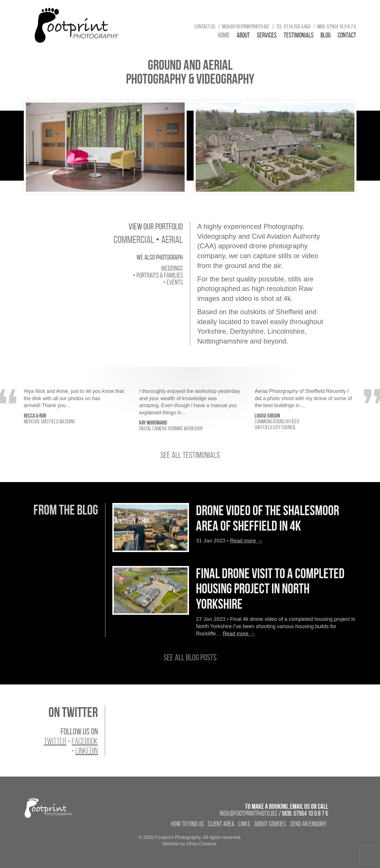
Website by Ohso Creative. (190, 844)
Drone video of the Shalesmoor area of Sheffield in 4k (268, 518)
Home (224, 35)
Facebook (85, 741)
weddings (172, 268)
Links (244, 824)
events (175, 282)
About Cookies (270, 824)
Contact (347, 35)
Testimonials (299, 35)
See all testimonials (190, 455)
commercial (134, 239)
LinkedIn (87, 751)
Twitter (55, 741)
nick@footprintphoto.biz (246, 26)
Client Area (221, 824)
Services (267, 35)
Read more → (246, 541)
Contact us (205, 26)
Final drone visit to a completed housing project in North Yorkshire (270, 589)
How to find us (187, 824)
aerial (172, 239)
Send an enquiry (308, 824)
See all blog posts (190, 657)
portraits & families (160, 275)
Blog (326, 35)
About (243, 35)
